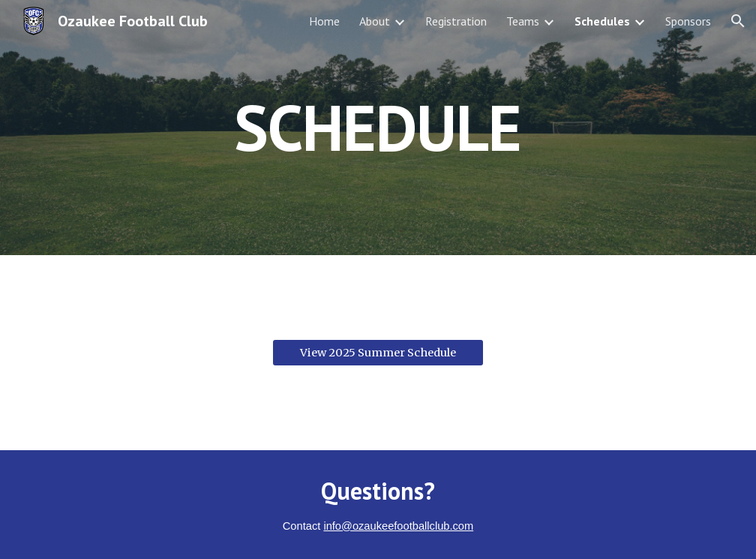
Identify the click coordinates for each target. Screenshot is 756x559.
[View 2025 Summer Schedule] (378, 352)
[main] (378, 127)
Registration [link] (456, 21)
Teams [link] (523, 21)
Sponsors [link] (688, 21)
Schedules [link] (602, 21)
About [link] (375, 21)
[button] (738, 21)
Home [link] (324, 21)
